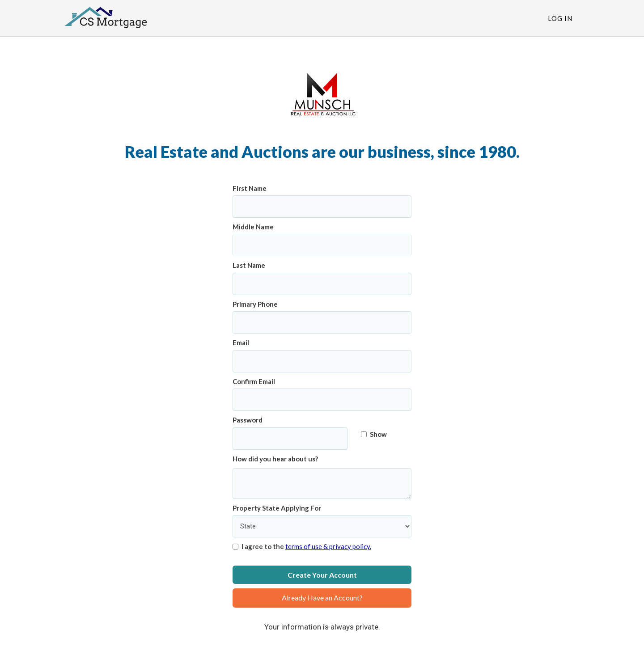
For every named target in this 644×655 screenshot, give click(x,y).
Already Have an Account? (322, 598)
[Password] (290, 439)
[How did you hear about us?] (322, 484)
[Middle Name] (322, 245)
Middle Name (253, 227)
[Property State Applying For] (322, 526)
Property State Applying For (277, 508)
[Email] (322, 361)
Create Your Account (322, 575)
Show (374, 434)
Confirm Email (254, 381)
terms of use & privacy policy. (328, 546)
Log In (560, 18)
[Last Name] (322, 284)
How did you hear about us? (275, 459)
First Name (250, 188)
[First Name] (322, 207)
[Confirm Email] (322, 400)
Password (248, 420)
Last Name (249, 265)
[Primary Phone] (322, 322)
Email (241, 342)
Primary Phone (255, 304)
